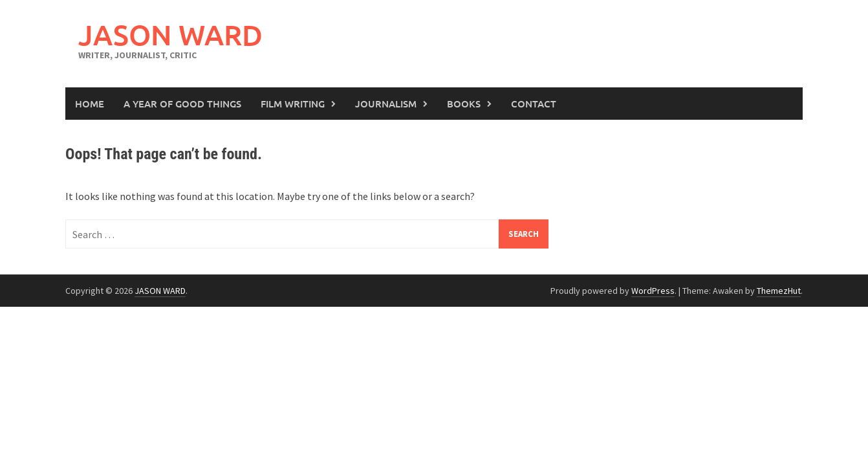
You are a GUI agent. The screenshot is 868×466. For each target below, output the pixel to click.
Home (90, 104)
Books (464, 104)
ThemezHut (779, 291)
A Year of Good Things (182, 104)
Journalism (386, 104)
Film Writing (293, 104)
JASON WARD (170, 35)
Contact (534, 104)
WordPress (653, 291)
